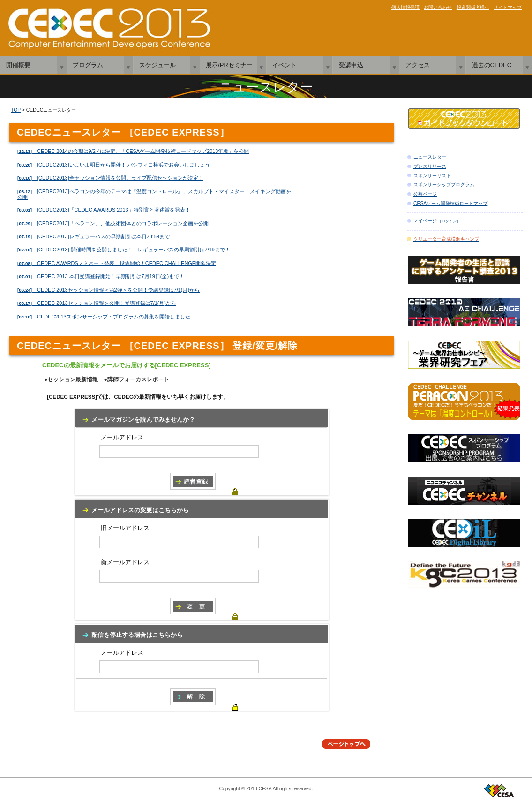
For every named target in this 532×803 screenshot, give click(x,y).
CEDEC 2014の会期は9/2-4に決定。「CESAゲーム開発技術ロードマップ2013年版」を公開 (133, 151)
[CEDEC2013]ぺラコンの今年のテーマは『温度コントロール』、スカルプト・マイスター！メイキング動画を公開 (154, 194)
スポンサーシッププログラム (444, 185)
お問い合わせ (438, 7)
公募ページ (425, 194)
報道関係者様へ (473, 7)
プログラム (88, 65)
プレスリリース (430, 166)
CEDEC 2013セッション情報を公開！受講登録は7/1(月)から (97, 303)
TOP (16, 110)
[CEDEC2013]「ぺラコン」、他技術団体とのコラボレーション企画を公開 (113, 223)
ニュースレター (430, 157)
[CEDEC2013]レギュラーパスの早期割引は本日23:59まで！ (96, 236)
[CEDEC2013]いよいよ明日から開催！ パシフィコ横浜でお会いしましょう (114, 165)
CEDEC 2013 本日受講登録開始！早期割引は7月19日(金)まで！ (101, 276)
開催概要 (18, 65)
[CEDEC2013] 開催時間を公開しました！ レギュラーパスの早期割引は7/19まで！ (124, 250)
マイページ (437, 221)
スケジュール (157, 65)
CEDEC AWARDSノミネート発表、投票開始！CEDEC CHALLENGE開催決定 (117, 263)
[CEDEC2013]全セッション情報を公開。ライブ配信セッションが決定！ (110, 178)
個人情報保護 (405, 7)
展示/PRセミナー (229, 65)
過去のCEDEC (492, 65)
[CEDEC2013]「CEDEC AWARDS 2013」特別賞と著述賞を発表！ (104, 210)
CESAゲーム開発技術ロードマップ (450, 203)
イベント (285, 65)
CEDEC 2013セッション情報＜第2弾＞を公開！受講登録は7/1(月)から (109, 290)
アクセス (418, 65)
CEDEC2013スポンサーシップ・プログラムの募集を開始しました (104, 317)
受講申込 (351, 65)
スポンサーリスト (432, 176)
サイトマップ (508, 7)
